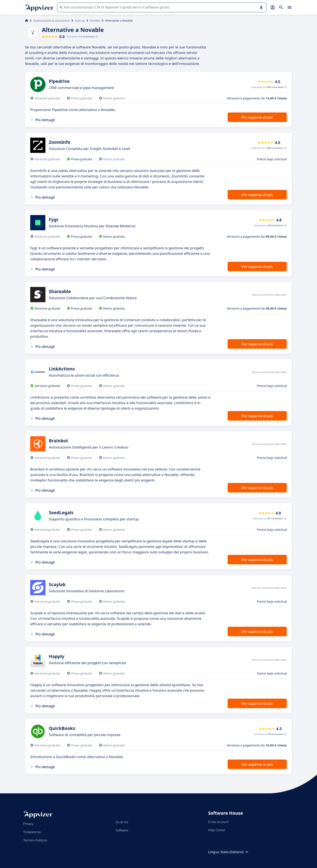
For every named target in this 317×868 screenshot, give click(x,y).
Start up (80, 21)
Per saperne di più (257, 117)
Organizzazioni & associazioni (51, 21)
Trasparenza (32, 832)
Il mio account (218, 822)
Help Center (217, 830)
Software (122, 830)
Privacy (28, 824)
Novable (95, 21)
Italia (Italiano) (235, 852)
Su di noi (122, 822)
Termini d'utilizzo (35, 840)
